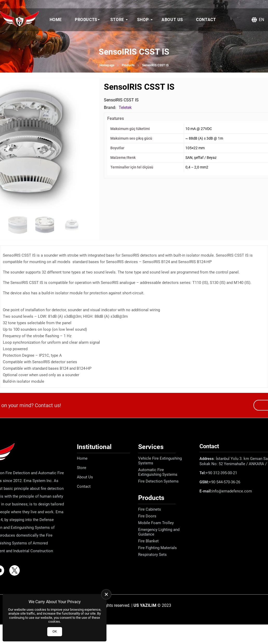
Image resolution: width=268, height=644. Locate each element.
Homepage (107, 65)
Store (117, 20)
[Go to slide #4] (72, 225)
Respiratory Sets (152, 555)
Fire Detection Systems (158, 481)
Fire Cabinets (150, 509)
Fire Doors (147, 516)
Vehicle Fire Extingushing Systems (160, 461)
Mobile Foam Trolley (156, 523)
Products (86, 20)
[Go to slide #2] (18, 225)
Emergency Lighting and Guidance (159, 532)
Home (56, 20)
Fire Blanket (148, 541)
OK (55, 631)
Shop (143, 20)
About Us (172, 20)
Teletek (125, 108)
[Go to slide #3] (45, 225)
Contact (206, 20)
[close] (106, 594)
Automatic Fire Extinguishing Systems (158, 472)
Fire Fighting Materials (158, 548)
